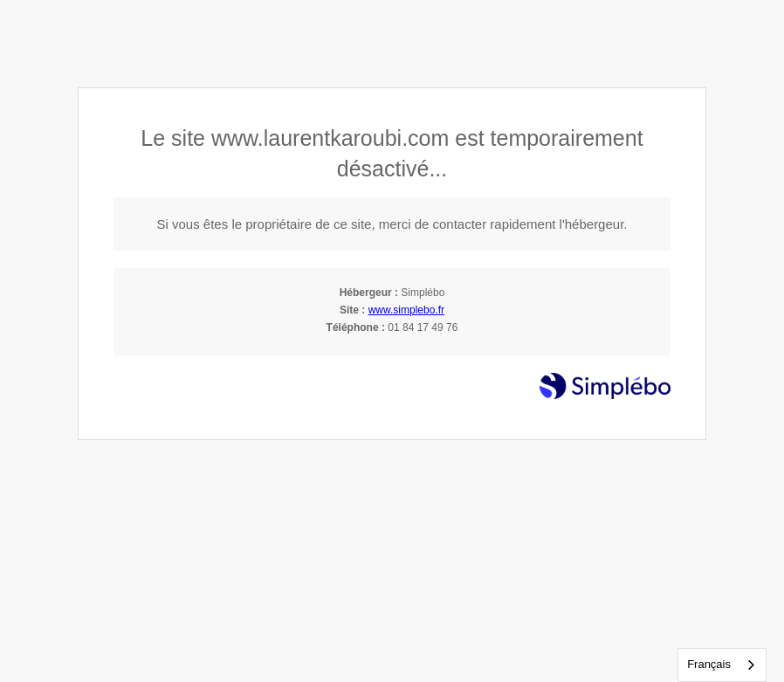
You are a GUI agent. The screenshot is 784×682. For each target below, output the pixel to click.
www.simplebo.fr (406, 310)
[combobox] (722, 665)
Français (709, 664)
